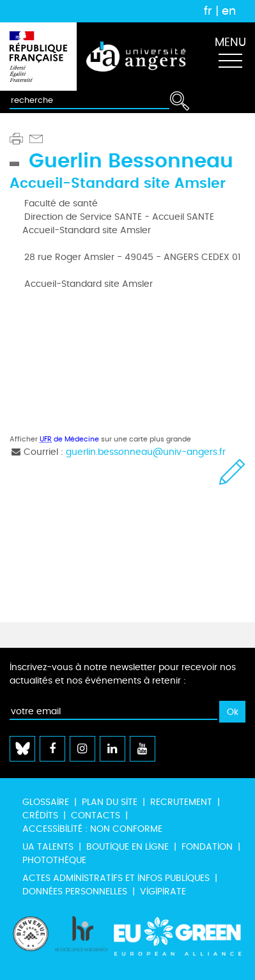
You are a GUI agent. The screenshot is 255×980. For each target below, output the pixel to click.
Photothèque (54, 860)
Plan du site (110, 802)
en (229, 11)
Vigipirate (163, 892)
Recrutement (181, 802)
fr (208, 11)
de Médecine (69, 439)
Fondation (207, 847)
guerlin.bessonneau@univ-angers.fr (146, 452)
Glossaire (46, 802)
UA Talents (48, 847)
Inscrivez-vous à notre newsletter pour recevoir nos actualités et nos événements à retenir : (123, 674)
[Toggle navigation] (230, 57)
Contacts (96, 815)
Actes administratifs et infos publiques (116, 878)
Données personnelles (75, 892)
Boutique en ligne (127, 847)
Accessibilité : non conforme (92, 829)
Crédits (40, 815)
